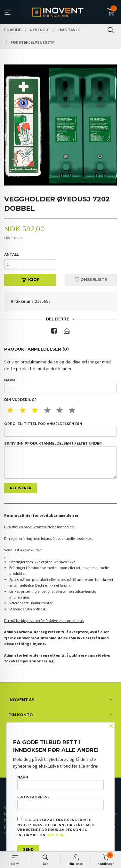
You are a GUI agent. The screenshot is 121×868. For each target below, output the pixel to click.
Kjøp (30, 280)
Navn (60, 386)
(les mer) (55, 835)
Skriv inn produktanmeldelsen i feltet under (60, 460)
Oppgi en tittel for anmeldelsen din (60, 429)
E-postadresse (60, 803)
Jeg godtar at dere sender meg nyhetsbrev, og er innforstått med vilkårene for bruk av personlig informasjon (56, 827)
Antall (11, 255)
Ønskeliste (91, 280)
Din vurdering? (20, 400)
